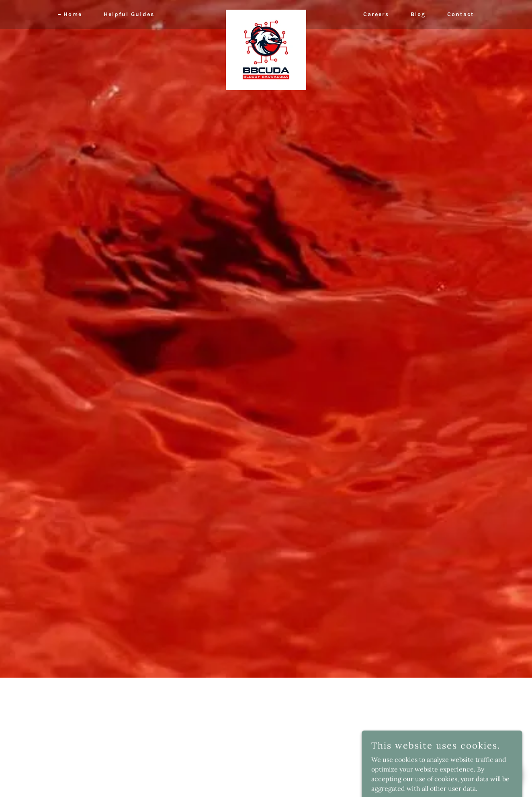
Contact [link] (461, 14)
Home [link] (73, 14)
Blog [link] (418, 14)
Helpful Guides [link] (129, 14)
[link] (266, 13)
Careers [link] (376, 14)
